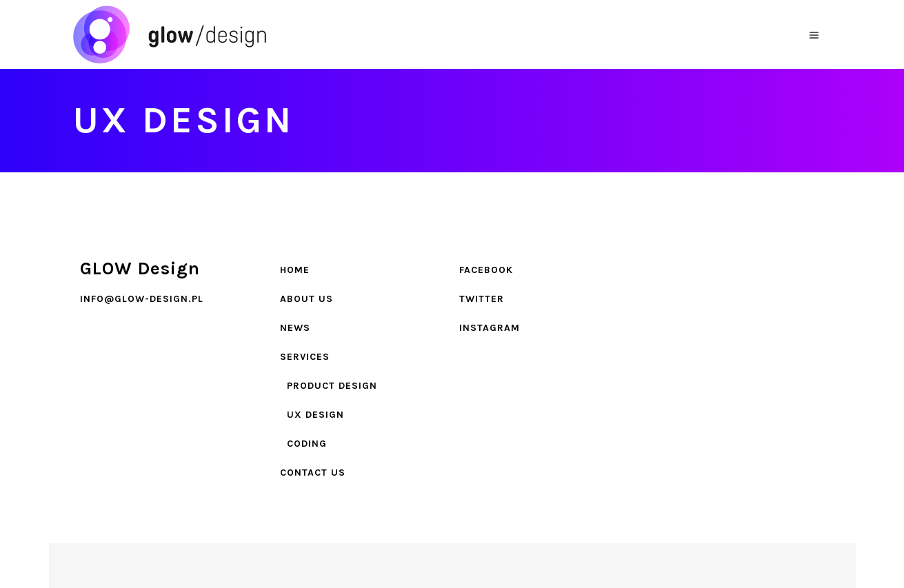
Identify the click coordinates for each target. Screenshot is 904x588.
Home (295, 270)
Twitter (482, 299)
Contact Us (313, 473)
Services (305, 357)
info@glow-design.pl (142, 299)
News (295, 328)
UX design (315, 415)
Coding (307, 444)
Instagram (490, 328)
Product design (332, 386)
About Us (307, 299)
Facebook (486, 270)
